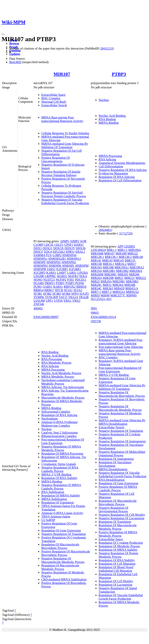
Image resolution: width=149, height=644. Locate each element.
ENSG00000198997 (46, 317)
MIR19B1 (109, 271)
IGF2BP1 (62, 269)
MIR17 (132, 264)
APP (120, 246)
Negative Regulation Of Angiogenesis (122, 441)
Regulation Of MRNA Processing (62, 454)
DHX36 (81, 248)
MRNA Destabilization (113, 469)
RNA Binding (107, 119)
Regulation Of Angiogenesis (116, 459)
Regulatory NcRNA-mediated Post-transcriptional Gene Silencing (121, 342)
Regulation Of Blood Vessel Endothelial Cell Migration (116, 569)
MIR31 (107, 285)
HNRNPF (40, 262)
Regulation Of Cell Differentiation (120, 180)
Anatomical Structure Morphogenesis (122, 163)
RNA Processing (52, 359)
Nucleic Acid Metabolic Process (61, 373)
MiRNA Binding (52, 481)
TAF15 (63, 297)
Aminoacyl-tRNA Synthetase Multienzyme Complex (59, 424)
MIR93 (95, 295)
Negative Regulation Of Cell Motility (122, 515)
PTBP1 (60, 283)
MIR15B (96, 264)
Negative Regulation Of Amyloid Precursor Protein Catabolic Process (64, 194)
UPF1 (49, 301)
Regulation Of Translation (58, 502)
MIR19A (96, 271)
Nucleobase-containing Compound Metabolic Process (63, 382)
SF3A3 (78, 290)
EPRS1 (70, 252)
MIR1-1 (112, 250)
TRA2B (84, 297)
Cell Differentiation (111, 166)
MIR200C (110, 274)
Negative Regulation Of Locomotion (121, 518)
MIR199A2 (137, 267)
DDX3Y (70, 248)
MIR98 (105, 295)
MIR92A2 (132, 292)
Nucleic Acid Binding (112, 116)
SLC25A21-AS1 (101, 299)
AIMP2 (74, 241)
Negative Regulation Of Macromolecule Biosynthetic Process (122, 394)
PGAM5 (39, 283)
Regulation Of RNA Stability (59, 478)
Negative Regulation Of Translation (64, 534)
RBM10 (81, 287)
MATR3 (73, 276)
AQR (83, 241)
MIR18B (108, 267)
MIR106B (97, 253)
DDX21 (48, 248)
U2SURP (39, 301)
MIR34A (118, 285)
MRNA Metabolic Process (58, 377)
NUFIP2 (61, 280)
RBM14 (39, 290)
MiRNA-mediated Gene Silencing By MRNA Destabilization (122, 422)
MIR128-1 (97, 257)
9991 (94, 308)
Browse (14, 43)
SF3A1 (68, 290)
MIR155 (130, 260)
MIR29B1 (119, 281)
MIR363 (108, 288)
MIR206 (134, 274)
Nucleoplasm (49, 419)
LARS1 (72, 273)
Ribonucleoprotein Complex (59, 436)
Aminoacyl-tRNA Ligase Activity (62, 513)
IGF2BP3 (39, 273)
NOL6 (83, 276)
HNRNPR (40, 269)
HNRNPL (68, 266)
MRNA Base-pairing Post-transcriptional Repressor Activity (62, 119)
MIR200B (97, 274)
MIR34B (130, 285)
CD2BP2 (129, 246)
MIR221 (129, 278)
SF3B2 (47, 294)
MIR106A (135, 250)
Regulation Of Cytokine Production (121, 543)
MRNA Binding (109, 123)
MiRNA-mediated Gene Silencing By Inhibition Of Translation (65, 145)
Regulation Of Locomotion (115, 585)
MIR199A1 (122, 267)
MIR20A (96, 278)
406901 (38, 308)
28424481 (105, 230)
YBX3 (76, 301)
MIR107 (62, 74)
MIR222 (141, 278)
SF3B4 (66, 294)
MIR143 (107, 260)
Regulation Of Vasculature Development (115, 464)
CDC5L (49, 245)
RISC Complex (51, 98)
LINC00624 (98, 250)
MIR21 (119, 278)
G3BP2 (57, 255)
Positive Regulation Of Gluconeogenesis (56, 159)
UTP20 (58, 301)
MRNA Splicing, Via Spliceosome (63, 387)
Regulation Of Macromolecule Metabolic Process (60, 567)
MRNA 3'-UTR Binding (56, 475)
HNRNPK (55, 266)
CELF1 (59, 245)
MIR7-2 (107, 292)
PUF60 (79, 283)
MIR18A (96, 267)
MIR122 (133, 253)
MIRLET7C (118, 295)
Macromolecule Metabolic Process (63, 398)
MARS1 (62, 276)
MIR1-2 (122, 250)
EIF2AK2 (59, 252)
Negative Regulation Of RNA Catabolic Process (60, 469)
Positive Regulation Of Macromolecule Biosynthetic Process (66, 553)
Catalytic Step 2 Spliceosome (60, 433)
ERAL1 (80, 252)
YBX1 (68, 301)
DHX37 (39, 252)
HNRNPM (82, 266)
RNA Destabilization (112, 480)
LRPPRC (50, 276)
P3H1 (71, 280)
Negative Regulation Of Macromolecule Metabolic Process (63, 560)
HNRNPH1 (54, 262)
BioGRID (15, 62)
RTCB (59, 290)
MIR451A (132, 288)
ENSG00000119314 (103, 317)
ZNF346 (39, 304)
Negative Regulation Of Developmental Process (113, 509)
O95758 (96, 321)
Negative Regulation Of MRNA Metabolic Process (61, 448)
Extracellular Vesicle (54, 105)
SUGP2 (84, 294)
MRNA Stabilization (54, 499)
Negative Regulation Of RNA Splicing (123, 170)
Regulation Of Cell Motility (116, 581)
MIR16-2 (121, 264)
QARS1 (48, 287)
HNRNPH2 (69, 262)
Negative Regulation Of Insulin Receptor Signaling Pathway (61, 173)
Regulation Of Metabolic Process (119, 546)
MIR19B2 (122, 271)
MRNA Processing (110, 156)
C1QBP (38, 245)
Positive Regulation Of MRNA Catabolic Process (118, 488)
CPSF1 (69, 245)
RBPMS (131, 295)
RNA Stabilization (53, 492)
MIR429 (119, 288)
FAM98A (39, 255)
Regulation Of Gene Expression (61, 530)
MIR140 (138, 257)
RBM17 (49, 290)
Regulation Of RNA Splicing (117, 177)
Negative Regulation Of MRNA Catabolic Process (61, 487)
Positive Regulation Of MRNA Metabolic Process (118, 534)
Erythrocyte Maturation (113, 173)
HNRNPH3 (41, 266)
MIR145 (119, 260)
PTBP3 (119, 74)
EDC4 (48, 252)
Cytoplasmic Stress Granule (59, 464)
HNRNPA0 (69, 255)
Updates (15, 54)
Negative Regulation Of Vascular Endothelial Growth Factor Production (65, 201)
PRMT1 (50, 283)
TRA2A (73, 297)
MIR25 (95, 281)
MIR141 (96, 260)
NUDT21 (49, 280)
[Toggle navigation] (3, 34)
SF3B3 (57, 294)
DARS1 (79, 245)
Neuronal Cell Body (54, 102)
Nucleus (104, 100)
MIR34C (96, 288)
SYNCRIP (52, 297)
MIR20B (108, 278)
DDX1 (38, 248)
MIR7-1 (96, 292)
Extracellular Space (53, 95)
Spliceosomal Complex (56, 412)
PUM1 (38, 287)
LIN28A (83, 273)
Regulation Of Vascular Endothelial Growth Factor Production (121, 597)
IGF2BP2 (75, 269)
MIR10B (121, 253)
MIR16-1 (108, 264)
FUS (49, 255)
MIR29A (106, 281)
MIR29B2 (132, 281)
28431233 (107, 48)
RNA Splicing (107, 159)
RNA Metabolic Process (56, 363)
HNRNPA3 (74, 259)
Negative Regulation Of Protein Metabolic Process (118, 555)
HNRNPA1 (41, 259)
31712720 (125, 233)
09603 (95, 313)
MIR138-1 (111, 257)
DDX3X (58, 248)
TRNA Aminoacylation (56, 516)
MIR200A (136, 271)
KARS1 (51, 273)
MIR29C (96, 285)
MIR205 (123, 274)
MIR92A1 (119, 292)
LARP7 (62, 273)
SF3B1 (38, 294)
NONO (38, 280)
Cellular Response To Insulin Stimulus (65, 133)
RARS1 (58, 287)
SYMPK (39, 297)
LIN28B (39, 276)
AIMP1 (65, 241)
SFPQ (75, 294)
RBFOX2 (70, 287)
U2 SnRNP (48, 520)
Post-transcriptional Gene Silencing (121, 347)
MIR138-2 (125, 257)
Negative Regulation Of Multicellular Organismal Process (122, 454)
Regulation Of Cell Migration (117, 564)
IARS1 (51, 269)
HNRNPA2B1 (57, 259)
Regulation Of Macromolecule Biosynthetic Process (60, 546)
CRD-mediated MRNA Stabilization (64, 579)
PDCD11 (81, 280)
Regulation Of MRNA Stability (61, 495)
